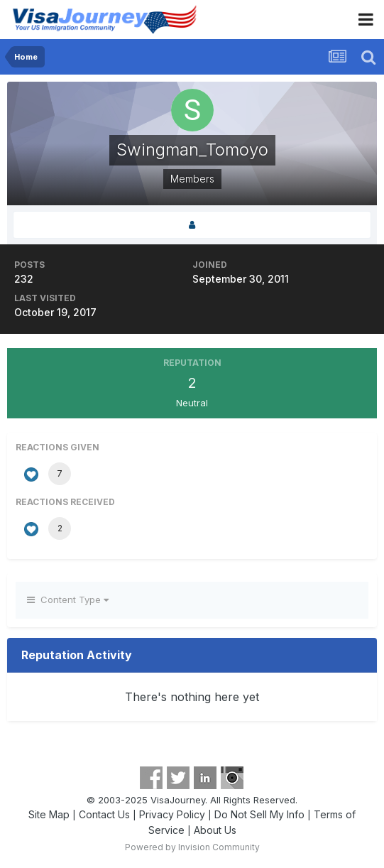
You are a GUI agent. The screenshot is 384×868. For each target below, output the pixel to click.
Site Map (49, 814)
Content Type (68, 600)
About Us (215, 830)
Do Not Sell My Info (259, 814)
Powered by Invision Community (192, 847)
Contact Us (104, 814)
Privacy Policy (172, 814)
